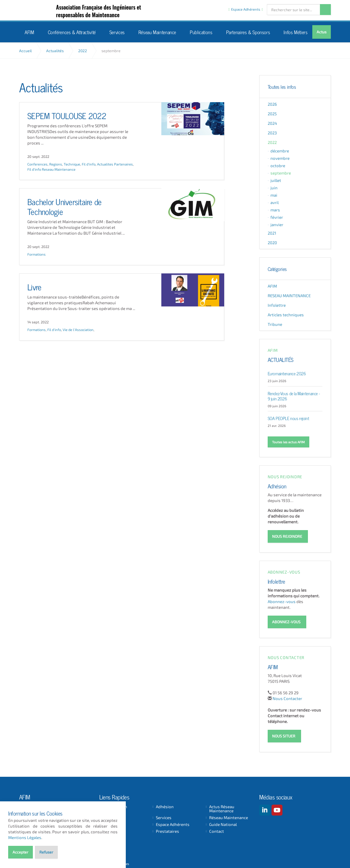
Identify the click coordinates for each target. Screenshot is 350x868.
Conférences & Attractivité (72, 32)
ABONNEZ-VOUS (286, 621)
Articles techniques (286, 315)
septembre (281, 173)
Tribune (275, 324)
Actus (322, 32)
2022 (272, 142)
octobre (278, 166)
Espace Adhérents (173, 824)
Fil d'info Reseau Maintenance (51, 169)
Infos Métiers (295, 32)
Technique (72, 164)
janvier (277, 225)
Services (117, 32)
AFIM (42, 10)
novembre (280, 158)
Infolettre (277, 305)
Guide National (223, 824)
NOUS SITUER (284, 735)
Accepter (21, 852)
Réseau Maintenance (157, 32)
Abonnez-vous (282, 601)
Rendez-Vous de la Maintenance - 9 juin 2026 (294, 396)
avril (275, 202)
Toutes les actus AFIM (288, 442)
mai (274, 195)
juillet (276, 180)
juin (274, 188)
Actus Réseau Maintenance (222, 808)
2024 (272, 123)
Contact (217, 830)
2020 (272, 243)
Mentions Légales (25, 837)
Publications (201, 32)
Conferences (37, 164)
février (277, 217)
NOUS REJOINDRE (287, 536)
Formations (37, 255)
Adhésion (277, 486)
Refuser (46, 852)
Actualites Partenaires (115, 164)
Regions (56, 164)
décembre (280, 151)
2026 (272, 104)
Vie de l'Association (78, 330)
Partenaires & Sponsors (248, 32)
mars (275, 210)
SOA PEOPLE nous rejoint (288, 418)
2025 (272, 114)
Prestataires (167, 830)
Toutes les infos (282, 87)
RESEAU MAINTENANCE (289, 296)
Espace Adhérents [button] (246, 9)
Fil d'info (89, 164)
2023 (272, 133)
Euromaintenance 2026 (287, 373)
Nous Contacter (287, 698)
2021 (272, 233)
